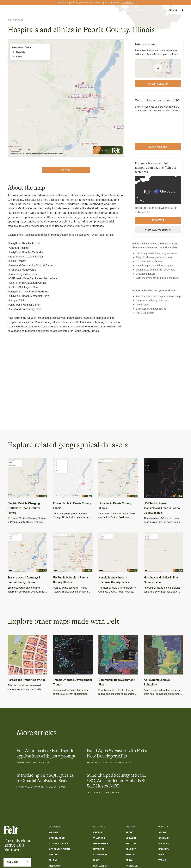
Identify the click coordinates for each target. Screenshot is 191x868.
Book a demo (158, 147)
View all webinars (158, 230)
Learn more (128, 2)
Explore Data (15, 20)
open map (66, 170)
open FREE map (158, 84)
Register (158, 220)
